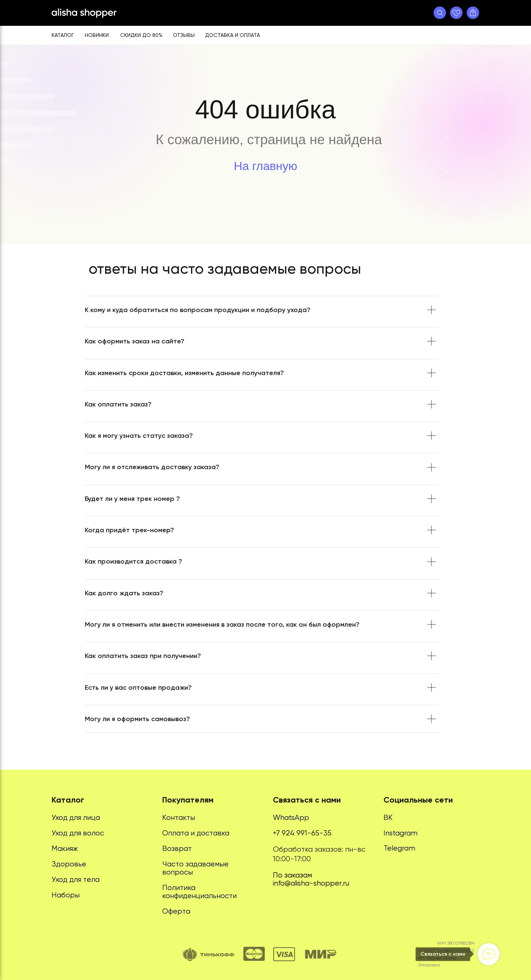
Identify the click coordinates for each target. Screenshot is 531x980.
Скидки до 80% (141, 35)
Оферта (176, 911)
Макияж (65, 849)
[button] (440, 13)
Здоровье (69, 864)
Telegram (399, 848)
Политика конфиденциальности (199, 892)
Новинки (97, 35)
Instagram (400, 833)
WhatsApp (291, 818)
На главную (265, 166)
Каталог (63, 35)
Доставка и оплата (232, 35)
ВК (388, 818)
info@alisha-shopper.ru (311, 883)
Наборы (66, 895)
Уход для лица (76, 818)
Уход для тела (76, 879)
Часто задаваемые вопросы (195, 868)
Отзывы (184, 35)
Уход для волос (78, 833)
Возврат (177, 849)
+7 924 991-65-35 (302, 833)
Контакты (179, 818)
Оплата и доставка (196, 833)
